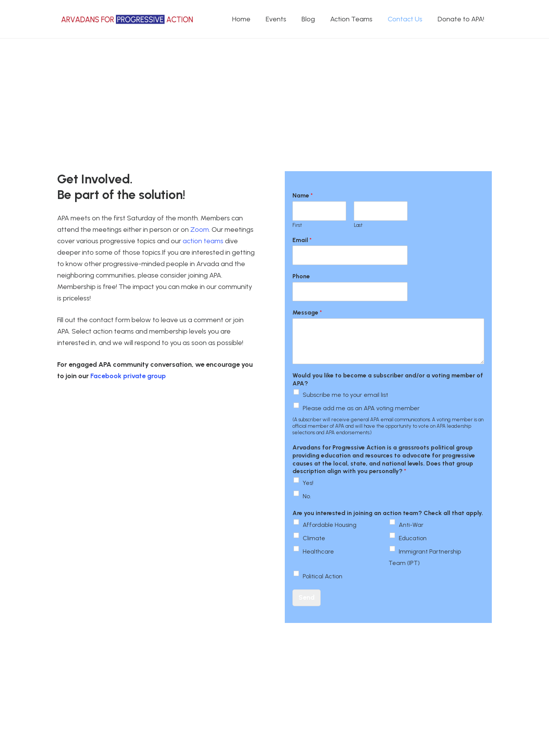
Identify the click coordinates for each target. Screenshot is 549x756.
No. (307, 496)
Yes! (308, 483)
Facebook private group (128, 376)
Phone (301, 276)
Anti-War (411, 525)
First (297, 225)
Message (307, 312)
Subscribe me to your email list (345, 395)
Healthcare (318, 551)
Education (413, 538)
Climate (314, 538)
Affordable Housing (330, 525)
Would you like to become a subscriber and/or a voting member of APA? (388, 379)
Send (307, 597)
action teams (203, 241)
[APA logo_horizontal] (128, 19)
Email (302, 240)
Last (358, 225)
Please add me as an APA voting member (361, 408)
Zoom (200, 230)
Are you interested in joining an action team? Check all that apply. (388, 513)
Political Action (323, 576)
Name (303, 195)
